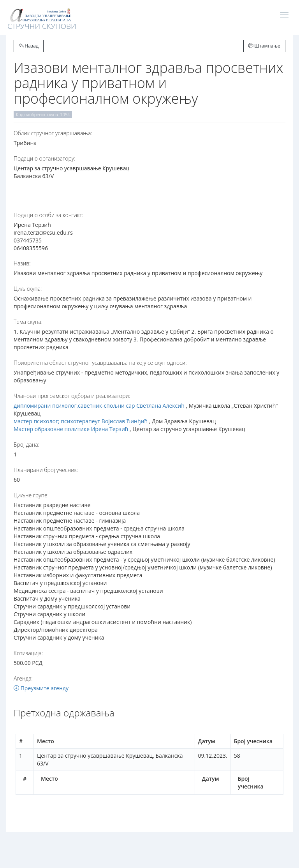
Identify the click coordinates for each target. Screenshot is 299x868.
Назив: (22, 263)
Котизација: (28, 653)
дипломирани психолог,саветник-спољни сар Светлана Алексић (99, 406)
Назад (29, 46)
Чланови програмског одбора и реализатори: (72, 396)
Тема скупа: (28, 322)
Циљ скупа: (28, 289)
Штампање (264, 46)
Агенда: (23, 678)
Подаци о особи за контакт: (48, 215)
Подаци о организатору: (45, 158)
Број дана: (26, 445)
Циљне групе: (31, 495)
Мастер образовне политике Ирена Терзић (71, 429)
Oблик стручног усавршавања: (53, 133)
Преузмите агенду (41, 688)
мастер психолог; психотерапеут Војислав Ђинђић (81, 421)
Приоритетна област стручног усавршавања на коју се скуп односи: (100, 363)
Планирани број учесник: (46, 470)
